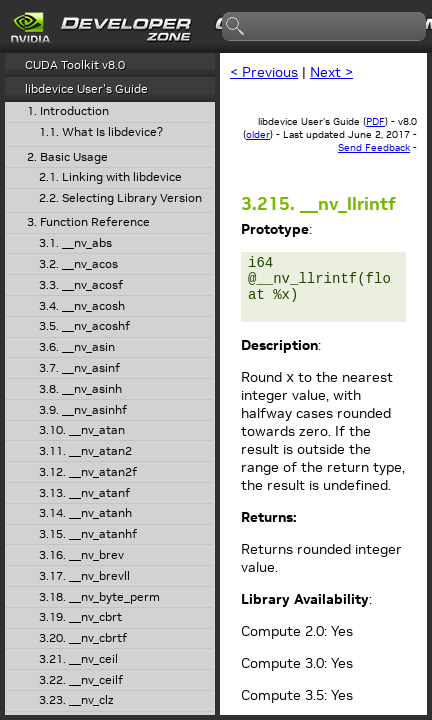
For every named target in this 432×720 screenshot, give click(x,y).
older (258, 134)
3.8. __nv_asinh (80, 389)
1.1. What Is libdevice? (101, 132)
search (236, 27)
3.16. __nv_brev (81, 555)
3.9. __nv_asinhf (83, 410)
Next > (331, 72)
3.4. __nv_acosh (82, 306)
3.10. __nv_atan (82, 430)
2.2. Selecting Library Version (120, 198)
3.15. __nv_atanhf (88, 534)
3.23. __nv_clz (76, 700)
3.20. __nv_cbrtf (83, 638)
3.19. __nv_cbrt (80, 617)
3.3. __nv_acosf (81, 285)
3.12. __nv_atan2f (88, 472)
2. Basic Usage (67, 157)
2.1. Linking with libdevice (110, 177)
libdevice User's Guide (86, 88)
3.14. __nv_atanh (85, 513)
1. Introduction (68, 111)
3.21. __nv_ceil (78, 659)
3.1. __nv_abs (75, 243)
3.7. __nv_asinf (79, 368)
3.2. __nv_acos (78, 264)
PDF (375, 121)
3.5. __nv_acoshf (84, 326)
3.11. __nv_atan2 (85, 451)
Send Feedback (374, 147)
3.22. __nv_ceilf (81, 680)
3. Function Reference (88, 222)
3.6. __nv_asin (77, 347)
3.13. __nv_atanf (84, 493)
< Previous (264, 72)
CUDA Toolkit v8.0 (75, 64)
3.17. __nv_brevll (84, 576)
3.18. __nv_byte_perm (99, 597)
